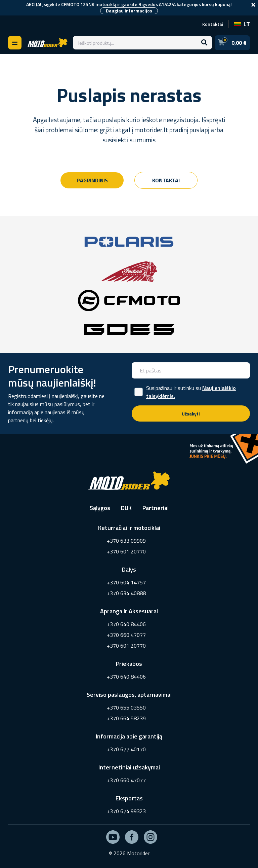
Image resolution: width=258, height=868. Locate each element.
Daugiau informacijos (129, 11)
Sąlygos (100, 508)
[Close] (253, 5)
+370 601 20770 (126, 551)
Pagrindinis (92, 180)
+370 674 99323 (126, 811)
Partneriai (156, 508)
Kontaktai (213, 24)
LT (242, 24)
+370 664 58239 (126, 718)
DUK (126, 508)
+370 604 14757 (126, 582)
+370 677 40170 (126, 749)
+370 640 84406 (126, 624)
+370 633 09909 (126, 541)
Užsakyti (191, 414)
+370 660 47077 (126, 635)
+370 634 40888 (126, 593)
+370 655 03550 (126, 708)
